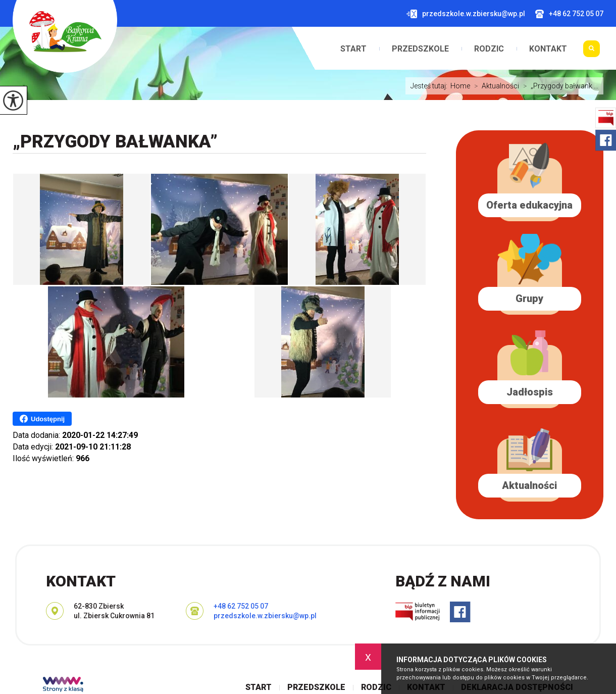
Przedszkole (420, 49)
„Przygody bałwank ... (559, 86)
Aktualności (495, 86)
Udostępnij (42, 419)
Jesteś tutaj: (430, 86)
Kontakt (548, 49)
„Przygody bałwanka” (115, 142)
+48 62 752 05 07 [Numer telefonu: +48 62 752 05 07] (241, 606)
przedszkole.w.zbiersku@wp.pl (466, 14)
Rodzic (489, 49)
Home (460, 86)
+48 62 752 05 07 (569, 14)
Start (353, 49)
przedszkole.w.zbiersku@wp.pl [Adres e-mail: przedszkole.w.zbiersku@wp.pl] (265, 616)
